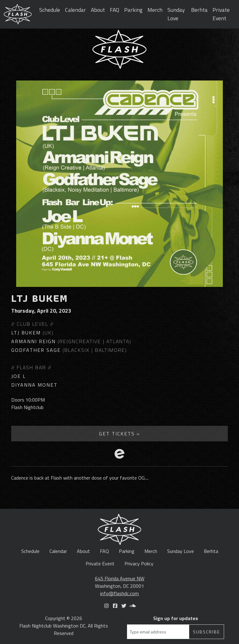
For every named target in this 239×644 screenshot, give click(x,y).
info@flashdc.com (119, 593)
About (98, 10)
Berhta (199, 10)
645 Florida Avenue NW (120, 578)
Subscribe (206, 632)
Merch (155, 10)
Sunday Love (176, 14)
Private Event (221, 14)
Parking (133, 10)
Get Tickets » (119, 434)
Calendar (75, 10)
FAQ (115, 10)
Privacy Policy (139, 563)
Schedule (50, 10)
